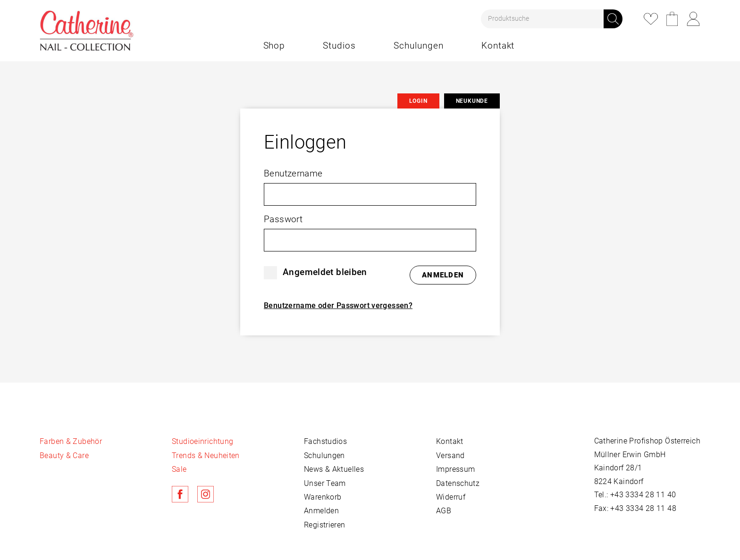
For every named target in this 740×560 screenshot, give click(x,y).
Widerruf (451, 497)
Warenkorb (672, 19)
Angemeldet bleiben (325, 272)
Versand (450, 456)
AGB (444, 511)
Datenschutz (458, 483)
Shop (274, 46)
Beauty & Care (64, 456)
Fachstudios (325, 441)
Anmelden (321, 511)
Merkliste (651, 19)
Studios (339, 46)
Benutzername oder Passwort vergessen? (338, 305)
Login (693, 19)
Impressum (455, 469)
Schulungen (419, 46)
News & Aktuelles (334, 469)
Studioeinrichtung (202, 441)
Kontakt (498, 46)
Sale (179, 469)
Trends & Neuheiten (206, 456)
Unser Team (325, 483)
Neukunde (472, 101)
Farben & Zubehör (71, 441)
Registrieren (325, 525)
